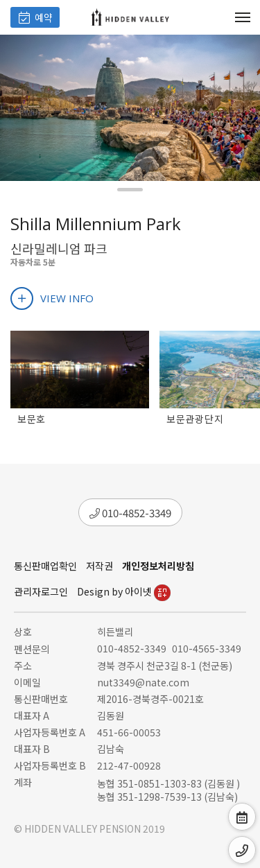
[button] (130, 190)
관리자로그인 (41, 591)
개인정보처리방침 (158, 566)
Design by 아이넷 (124, 591)
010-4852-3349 (130, 513)
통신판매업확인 (45, 566)
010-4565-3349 (207, 648)
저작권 (99, 566)
